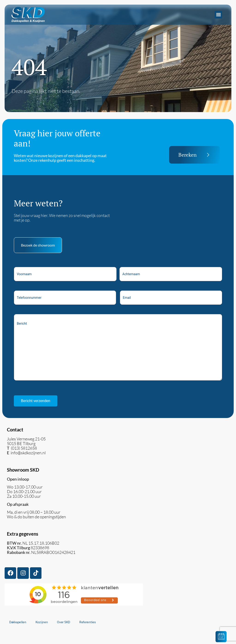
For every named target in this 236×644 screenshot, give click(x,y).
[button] (218, 15)
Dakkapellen (18, 622)
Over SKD (63, 622)
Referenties (88, 622)
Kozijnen (42, 622)
